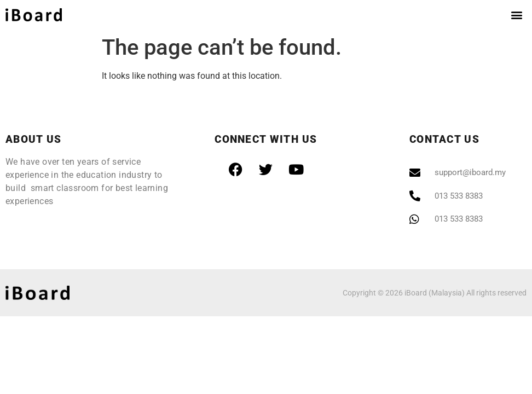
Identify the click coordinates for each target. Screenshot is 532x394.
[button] (516, 15)
